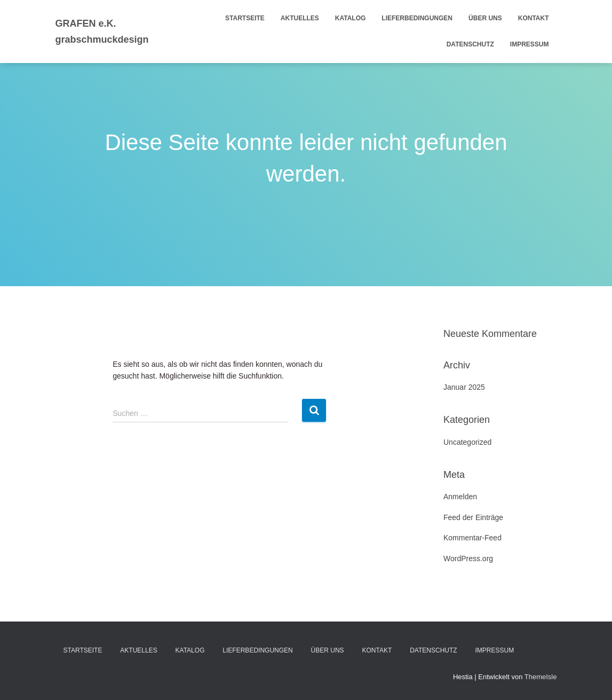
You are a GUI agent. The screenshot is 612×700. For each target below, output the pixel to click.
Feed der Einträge (473, 517)
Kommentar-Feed (472, 538)
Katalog (351, 18)
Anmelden (460, 497)
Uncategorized (467, 442)
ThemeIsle (541, 677)
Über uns (485, 18)
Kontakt (534, 18)
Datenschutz (470, 44)
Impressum (530, 44)
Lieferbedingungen (417, 18)
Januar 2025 (464, 387)
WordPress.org (468, 559)
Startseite (245, 18)
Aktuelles (300, 18)
